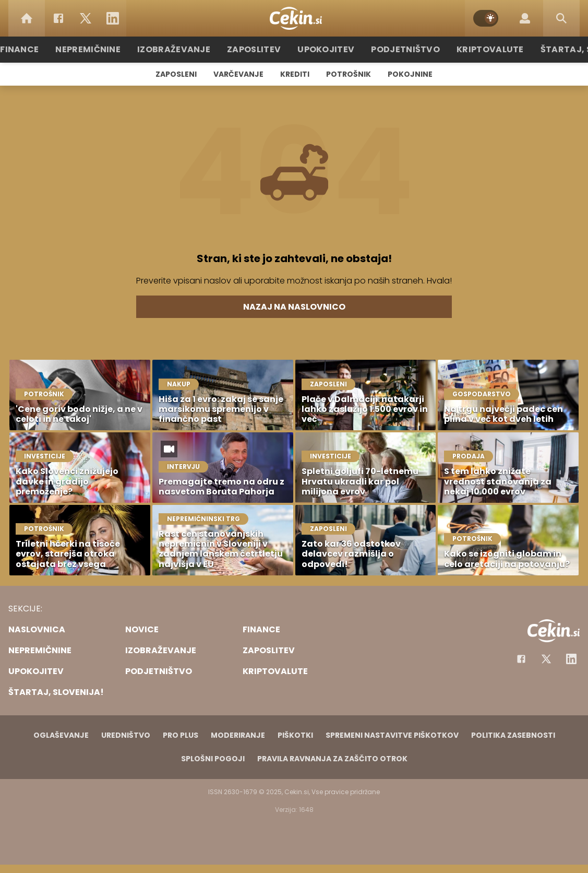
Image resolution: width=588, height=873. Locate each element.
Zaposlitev (259, 49)
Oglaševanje (61, 735)
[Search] (561, 18)
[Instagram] (571, 659)
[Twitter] (86, 18)
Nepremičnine (106, 49)
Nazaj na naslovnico (294, 307)
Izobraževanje (185, 49)
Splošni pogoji (213, 759)
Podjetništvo (400, 49)
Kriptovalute (478, 49)
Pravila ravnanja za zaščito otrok (332, 759)
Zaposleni (176, 74)
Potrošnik (349, 74)
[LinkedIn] (113, 18)
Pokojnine (410, 74)
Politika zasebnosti (513, 735)
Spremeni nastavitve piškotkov (392, 735)
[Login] (525, 18)
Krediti (295, 74)
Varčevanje (238, 74)
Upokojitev (326, 49)
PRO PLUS (181, 735)
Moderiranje (238, 735)
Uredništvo (126, 735)
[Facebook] (58, 18)
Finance (41, 49)
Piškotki (295, 735)
